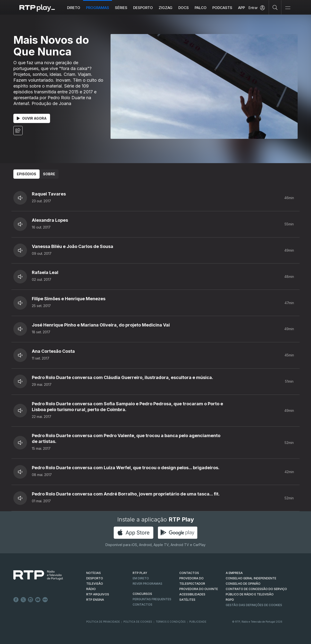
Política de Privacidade (103, 622)
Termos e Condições (171, 622)
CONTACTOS (189, 573)
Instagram (31, 600)
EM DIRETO (141, 578)
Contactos (143, 604)
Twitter (23, 600)
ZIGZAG (166, 8)
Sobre (49, 174)
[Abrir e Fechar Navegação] (288, 8)
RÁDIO (91, 589)
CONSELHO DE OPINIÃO (243, 584)
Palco (201, 8)
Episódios (26, 174)
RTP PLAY (140, 573)
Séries (121, 8)
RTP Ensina (95, 600)
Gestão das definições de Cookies (254, 605)
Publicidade (198, 622)
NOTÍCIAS (94, 573)
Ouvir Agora (32, 118)
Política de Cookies (138, 622)
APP (242, 8)
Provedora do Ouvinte (199, 589)
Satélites (187, 600)
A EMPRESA (234, 573)
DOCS (184, 8)
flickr (45, 600)
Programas (98, 8)
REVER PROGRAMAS (147, 584)
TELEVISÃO (95, 584)
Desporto (143, 8)
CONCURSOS (142, 594)
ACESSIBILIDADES (192, 594)
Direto (74, 8)
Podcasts (223, 8)
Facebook (16, 600)
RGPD (230, 600)
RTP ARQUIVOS (98, 594)
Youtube (38, 600)
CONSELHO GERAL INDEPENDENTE (251, 578)
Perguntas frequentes (152, 599)
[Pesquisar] (275, 7)
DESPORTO (95, 578)
